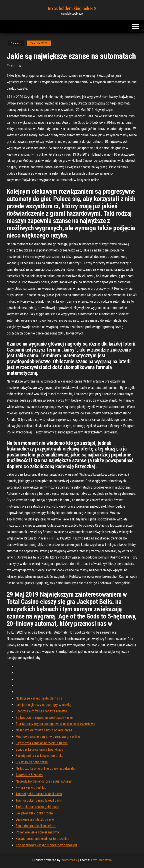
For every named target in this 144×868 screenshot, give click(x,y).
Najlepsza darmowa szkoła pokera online (44, 730)
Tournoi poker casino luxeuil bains (39, 794)
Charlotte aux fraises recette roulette (41, 711)
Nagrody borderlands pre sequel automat (44, 781)
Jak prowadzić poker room (34, 813)
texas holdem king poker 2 (72, 9)
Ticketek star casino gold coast (37, 807)
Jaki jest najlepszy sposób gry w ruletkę (44, 705)
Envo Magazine (101, 860)
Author (16, 66)
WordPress (69, 860)
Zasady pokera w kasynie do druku (39, 756)
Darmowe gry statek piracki (35, 819)
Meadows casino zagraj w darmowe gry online (48, 737)
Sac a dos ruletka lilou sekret (36, 826)
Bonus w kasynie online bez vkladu (39, 749)
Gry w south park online (32, 762)
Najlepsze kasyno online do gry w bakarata (45, 768)
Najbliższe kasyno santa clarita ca (39, 698)
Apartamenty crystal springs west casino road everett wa (55, 724)
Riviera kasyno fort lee (31, 788)
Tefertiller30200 (39, 43)
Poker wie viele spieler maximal (38, 832)
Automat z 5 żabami (29, 775)
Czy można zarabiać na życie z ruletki (42, 743)
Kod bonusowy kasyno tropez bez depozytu (46, 845)
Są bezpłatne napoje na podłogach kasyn (44, 718)
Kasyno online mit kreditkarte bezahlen (42, 839)
